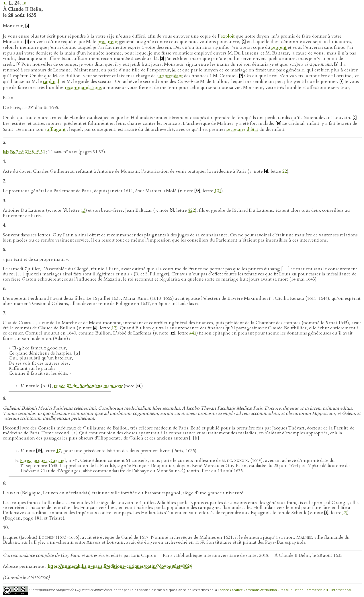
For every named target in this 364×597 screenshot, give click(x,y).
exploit (228, 36)
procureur (108, 42)
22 (285, 171)
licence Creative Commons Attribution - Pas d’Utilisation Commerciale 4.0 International (284, 590)
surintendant (170, 76)
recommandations (83, 87)
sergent (279, 47)
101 (218, 191)
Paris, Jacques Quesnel (43, 461)
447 (193, 333)
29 (345, 513)
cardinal (51, 81)
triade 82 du (88, 386)
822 (191, 210)
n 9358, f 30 (24, 152)
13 (83, 210)
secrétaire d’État (242, 129)
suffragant (55, 129)
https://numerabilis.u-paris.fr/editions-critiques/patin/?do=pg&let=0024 (120, 566)
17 (114, 328)
